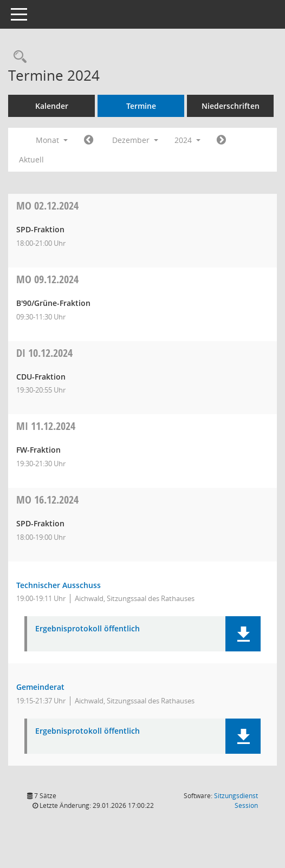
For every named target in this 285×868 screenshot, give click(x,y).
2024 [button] (187, 140)
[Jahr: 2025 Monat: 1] (221, 140)
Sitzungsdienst (236, 801)
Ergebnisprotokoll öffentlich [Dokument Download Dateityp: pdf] (88, 629)
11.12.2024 (46, 426)
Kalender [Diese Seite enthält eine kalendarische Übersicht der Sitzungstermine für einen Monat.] (52, 106)
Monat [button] (52, 140)
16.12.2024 (47, 500)
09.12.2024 (47, 279)
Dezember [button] (135, 140)
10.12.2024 (44, 353)
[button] (243, 634)
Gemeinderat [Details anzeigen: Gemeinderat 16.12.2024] (40, 687)
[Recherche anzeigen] (17, 57)
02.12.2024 (47, 205)
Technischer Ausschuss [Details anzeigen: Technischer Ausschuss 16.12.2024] (59, 585)
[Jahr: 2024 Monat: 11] (89, 140)
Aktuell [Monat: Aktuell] (31, 159)
